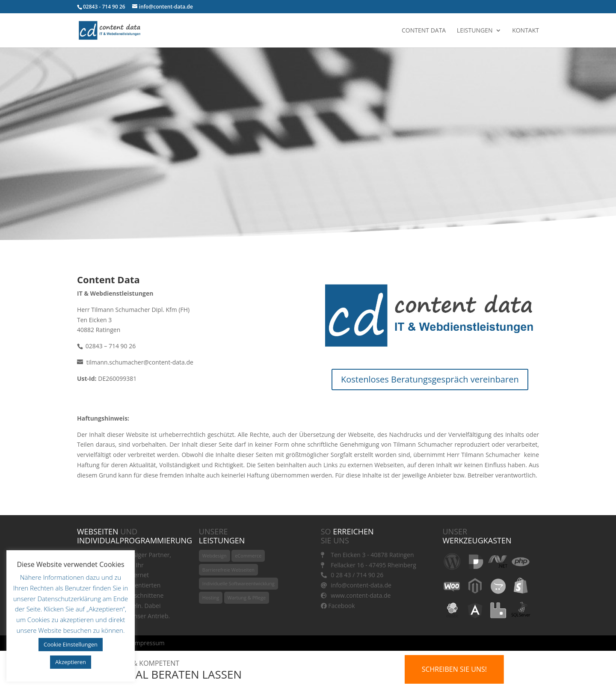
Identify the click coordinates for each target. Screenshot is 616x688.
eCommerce (248, 556)
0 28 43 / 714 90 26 (352, 575)
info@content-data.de (356, 585)
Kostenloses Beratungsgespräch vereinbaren (430, 379)
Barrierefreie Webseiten (228, 570)
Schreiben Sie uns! (454, 669)
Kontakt (526, 31)
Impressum (149, 643)
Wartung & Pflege (247, 598)
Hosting (211, 598)
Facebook (338, 606)
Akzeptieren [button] (71, 662)
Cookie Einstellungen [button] (71, 644)
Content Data (424, 31)
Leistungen (475, 31)
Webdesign (215, 556)
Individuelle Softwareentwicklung (238, 583)
